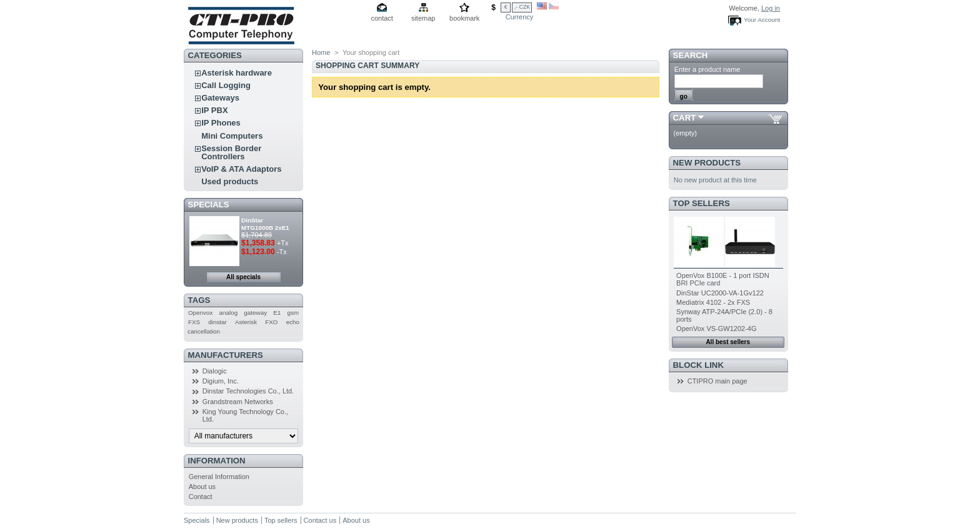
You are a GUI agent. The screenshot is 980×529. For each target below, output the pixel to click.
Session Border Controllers (231, 152)
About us (202, 487)
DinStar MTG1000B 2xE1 (265, 224)
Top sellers (702, 203)
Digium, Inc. (221, 381)
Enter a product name (707, 69)
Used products (230, 181)
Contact (201, 497)
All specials (243, 277)
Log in (771, 8)
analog (229, 313)
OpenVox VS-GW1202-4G (716, 329)
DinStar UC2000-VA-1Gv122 (720, 293)
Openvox (201, 313)
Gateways (220, 98)
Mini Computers (232, 136)
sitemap (423, 18)
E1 (277, 313)
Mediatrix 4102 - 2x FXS (713, 302)
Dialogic (215, 371)
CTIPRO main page (717, 381)
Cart (685, 118)
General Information (219, 477)
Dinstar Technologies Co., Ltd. (248, 391)
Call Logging (226, 85)
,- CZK (522, 7)
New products (707, 163)
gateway (255, 313)
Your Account (762, 20)
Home (321, 52)
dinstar (217, 322)
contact (382, 18)
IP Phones (221, 123)
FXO (271, 322)
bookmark (464, 18)
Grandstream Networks (238, 402)
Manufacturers (226, 355)
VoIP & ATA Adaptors (241, 169)
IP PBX (214, 110)
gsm (293, 313)
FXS (194, 322)
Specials (209, 205)
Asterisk (246, 322)
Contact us (320, 520)
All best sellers (728, 342)
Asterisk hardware (237, 73)
